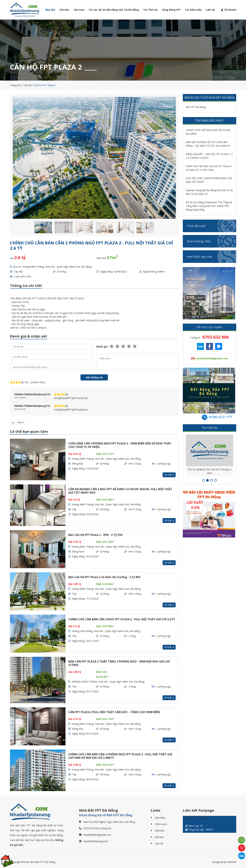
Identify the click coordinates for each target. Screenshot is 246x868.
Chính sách (161, 824)
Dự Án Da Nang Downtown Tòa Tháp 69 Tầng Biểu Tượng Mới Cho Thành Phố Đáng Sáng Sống (209, 206)
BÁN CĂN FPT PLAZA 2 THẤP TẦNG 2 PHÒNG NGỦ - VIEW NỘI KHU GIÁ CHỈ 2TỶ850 (119, 663)
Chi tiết (169, 475)
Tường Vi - (209, 337)
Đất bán (159, 837)
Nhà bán (160, 831)
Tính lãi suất (212, 226)
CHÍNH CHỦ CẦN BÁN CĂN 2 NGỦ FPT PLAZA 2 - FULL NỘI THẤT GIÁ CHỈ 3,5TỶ (122, 619)
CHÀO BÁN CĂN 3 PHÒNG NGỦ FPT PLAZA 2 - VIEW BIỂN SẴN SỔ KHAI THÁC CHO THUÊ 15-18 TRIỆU (120, 445)
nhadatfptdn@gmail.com (97, 835)
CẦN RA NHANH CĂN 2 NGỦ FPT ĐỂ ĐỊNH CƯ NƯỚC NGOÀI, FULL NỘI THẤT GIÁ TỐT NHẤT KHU (120, 491)
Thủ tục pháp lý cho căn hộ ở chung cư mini (210, 471)
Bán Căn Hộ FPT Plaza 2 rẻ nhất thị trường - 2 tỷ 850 (104, 577)
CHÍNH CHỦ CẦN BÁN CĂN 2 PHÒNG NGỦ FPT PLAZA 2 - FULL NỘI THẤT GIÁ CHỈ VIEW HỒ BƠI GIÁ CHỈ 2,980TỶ (120, 756)
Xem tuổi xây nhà (212, 257)
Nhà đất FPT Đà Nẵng (196, 818)
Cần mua (79, 10)
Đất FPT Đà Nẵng (196, 107)
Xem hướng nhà (212, 241)
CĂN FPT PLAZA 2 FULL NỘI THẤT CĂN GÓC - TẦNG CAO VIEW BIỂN (114, 712)
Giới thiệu (160, 818)
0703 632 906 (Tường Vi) (97, 828)
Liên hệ (210, 10)
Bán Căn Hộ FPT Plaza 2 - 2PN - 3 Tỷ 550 (95, 535)
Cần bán (64, 10)
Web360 (232, 862)
